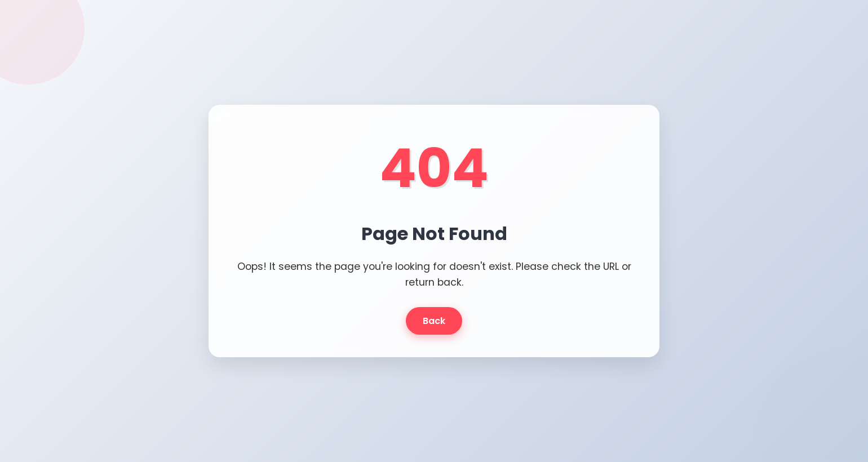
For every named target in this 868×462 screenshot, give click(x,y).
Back (434, 321)
